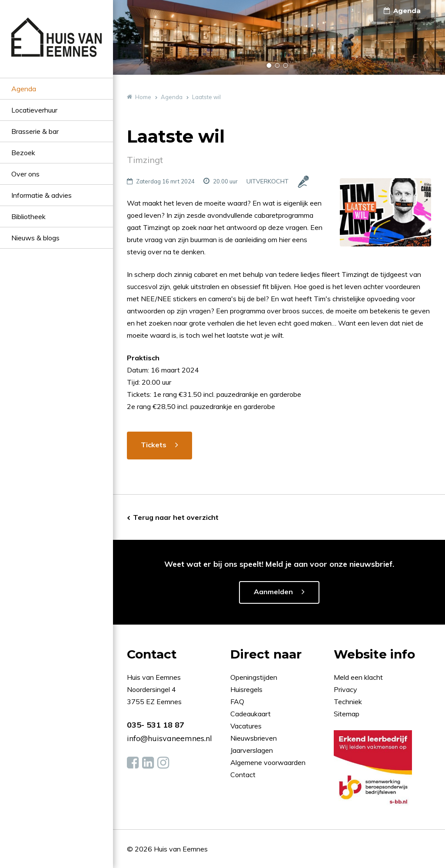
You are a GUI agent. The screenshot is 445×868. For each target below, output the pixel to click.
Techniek (348, 702)
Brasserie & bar (35, 131)
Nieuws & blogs (35, 238)
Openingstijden (254, 677)
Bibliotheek (28, 216)
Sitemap (347, 714)
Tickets (154, 445)
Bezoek (23, 153)
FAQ (238, 702)
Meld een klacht (358, 677)
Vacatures (246, 726)
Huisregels (247, 689)
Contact (243, 775)
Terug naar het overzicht (176, 517)
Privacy (345, 689)
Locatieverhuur (34, 110)
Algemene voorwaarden (268, 762)
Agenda (24, 89)
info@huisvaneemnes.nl (169, 738)
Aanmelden (273, 592)
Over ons (25, 174)
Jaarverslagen (252, 750)
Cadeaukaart (251, 714)
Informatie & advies (42, 195)
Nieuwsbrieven (254, 738)
